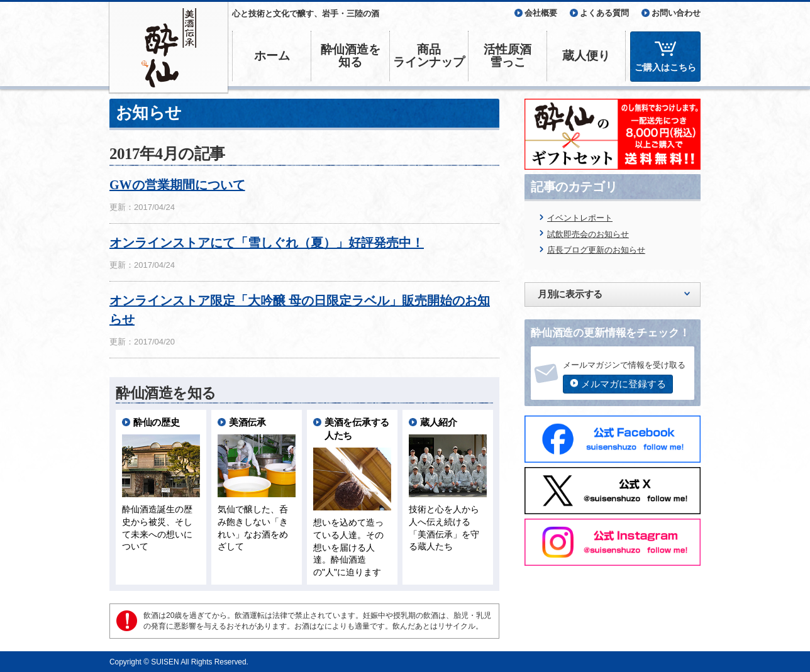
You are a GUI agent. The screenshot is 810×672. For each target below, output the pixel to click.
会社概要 (541, 13)
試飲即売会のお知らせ (588, 234)
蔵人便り (586, 56)
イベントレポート (580, 218)
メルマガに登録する (624, 384)
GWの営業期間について (177, 185)
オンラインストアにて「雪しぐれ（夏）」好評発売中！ (267, 243)
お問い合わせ (676, 13)
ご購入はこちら (665, 67)
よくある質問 (604, 13)
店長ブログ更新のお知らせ (596, 250)
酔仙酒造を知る (351, 56)
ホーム (272, 56)
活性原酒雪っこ (508, 56)
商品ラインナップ (429, 56)
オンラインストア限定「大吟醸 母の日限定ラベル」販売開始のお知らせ (300, 310)
